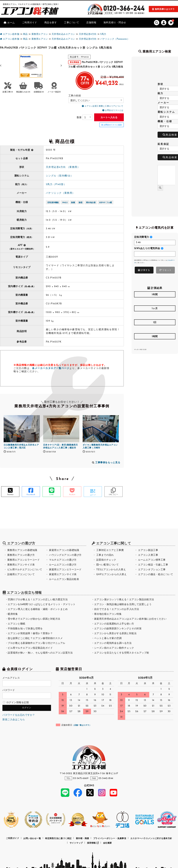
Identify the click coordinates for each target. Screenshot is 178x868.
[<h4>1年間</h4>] (155, 301)
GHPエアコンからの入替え (111, 575)
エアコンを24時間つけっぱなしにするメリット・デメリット (42, 604)
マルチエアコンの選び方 (63, 560)
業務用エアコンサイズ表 (21, 565)
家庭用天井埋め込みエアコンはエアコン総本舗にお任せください (130, 619)
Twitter (10, 495)
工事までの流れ (105, 555)
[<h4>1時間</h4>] (155, 343)
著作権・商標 (82, 838)
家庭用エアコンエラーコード (65, 570)
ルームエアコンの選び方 (63, 565)
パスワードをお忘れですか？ (19, 715)
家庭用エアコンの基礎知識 (64, 550)
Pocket (72, 495)
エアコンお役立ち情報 (24, 593)
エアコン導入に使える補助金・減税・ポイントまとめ (38, 609)
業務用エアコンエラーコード (24, 560)
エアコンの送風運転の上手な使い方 (114, 624)
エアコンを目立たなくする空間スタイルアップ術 (122, 653)
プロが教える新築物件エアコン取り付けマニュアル (36, 643)
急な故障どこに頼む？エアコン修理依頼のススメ (35, 638)
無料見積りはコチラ (165, 9)
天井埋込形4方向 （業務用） (63, 167)
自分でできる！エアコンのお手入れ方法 (117, 609)
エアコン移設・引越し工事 (153, 565)
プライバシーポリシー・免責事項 (110, 838)
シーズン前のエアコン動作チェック (114, 648)
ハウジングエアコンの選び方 (65, 555)
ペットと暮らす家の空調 (108, 638)
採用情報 (93, 843)
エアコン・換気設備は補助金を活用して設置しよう (123, 604)
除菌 (73, 203)
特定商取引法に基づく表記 (58, 838)
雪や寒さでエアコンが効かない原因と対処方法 (34, 619)
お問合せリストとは (114, 110)
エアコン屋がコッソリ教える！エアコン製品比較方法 (124, 600)
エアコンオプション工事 (152, 570)
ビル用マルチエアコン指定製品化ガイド (30, 648)
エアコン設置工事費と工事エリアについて (104, 106)
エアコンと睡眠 (16, 624)
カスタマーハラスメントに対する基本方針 (151, 838)
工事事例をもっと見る (108, 463)
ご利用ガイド (12, 838)
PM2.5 (65, 203)
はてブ (93, 495)
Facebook (31, 495)
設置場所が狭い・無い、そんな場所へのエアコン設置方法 (40, 653)
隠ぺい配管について (108, 565)
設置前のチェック (106, 560)
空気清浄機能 (53, 203)
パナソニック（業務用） (60, 193)
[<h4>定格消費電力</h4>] (155, 243)
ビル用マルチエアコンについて (25, 570)
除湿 (81, 203)
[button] (61, 66)
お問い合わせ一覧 (32, 838)
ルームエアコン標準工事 (152, 560)
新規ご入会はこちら (14, 720)
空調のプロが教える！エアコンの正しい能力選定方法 (38, 600)
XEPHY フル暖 (106, 203)
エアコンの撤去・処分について (156, 575)
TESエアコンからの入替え (111, 570)
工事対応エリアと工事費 (110, 550)
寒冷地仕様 (91, 203)
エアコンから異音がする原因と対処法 (115, 634)
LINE (52, 495)
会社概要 (107, 843)
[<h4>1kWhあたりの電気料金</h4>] (155, 254)
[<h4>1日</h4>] (155, 329)
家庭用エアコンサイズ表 (63, 575)
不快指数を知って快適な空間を (25, 629)
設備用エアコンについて (21, 575)
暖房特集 (13, 614)
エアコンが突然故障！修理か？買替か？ (30, 634)
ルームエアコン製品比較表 (64, 579)
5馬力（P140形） (56, 184)
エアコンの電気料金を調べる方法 (113, 643)
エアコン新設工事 (148, 550)
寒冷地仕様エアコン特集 (108, 614)
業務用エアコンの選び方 (21, 555)
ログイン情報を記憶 (16, 703)
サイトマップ (76, 843)
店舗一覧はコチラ (82, 725)
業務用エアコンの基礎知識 (22, 550)
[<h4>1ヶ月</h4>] (155, 315)
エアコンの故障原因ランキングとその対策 (118, 629)
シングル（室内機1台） (60, 176)
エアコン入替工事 (148, 555)
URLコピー (113, 495)
